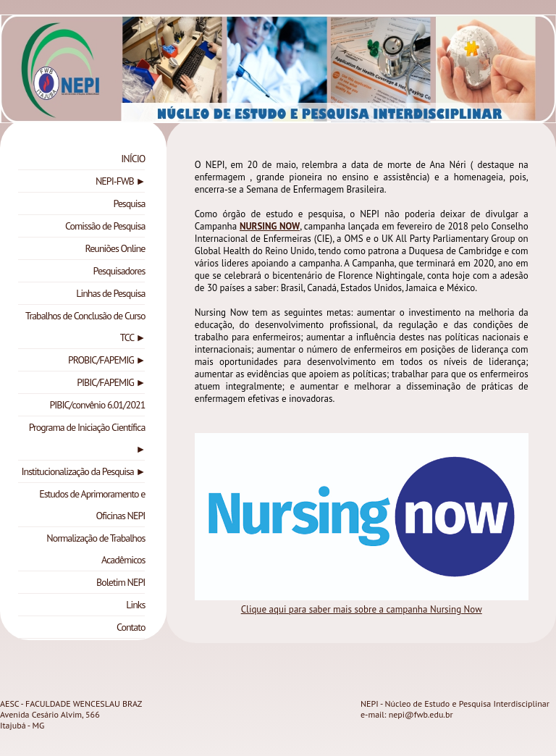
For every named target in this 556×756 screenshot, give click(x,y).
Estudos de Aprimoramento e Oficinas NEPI (92, 505)
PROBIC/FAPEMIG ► (106, 360)
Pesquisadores (119, 271)
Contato (131, 627)
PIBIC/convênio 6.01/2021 (97, 405)
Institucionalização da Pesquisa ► (83, 471)
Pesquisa (129, 203)
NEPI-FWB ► (120, 181)
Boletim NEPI (121, 582)
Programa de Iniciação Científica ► (87, 438)
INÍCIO (133, 159)
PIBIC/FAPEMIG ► (111, 382)
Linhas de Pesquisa (110, 293)
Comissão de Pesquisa (105, 226)
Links (135, 605)
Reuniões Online (115, 248)
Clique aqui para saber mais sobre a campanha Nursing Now (362, 609)
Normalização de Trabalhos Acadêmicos (96, 549)
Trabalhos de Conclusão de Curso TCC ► (85, 327)
